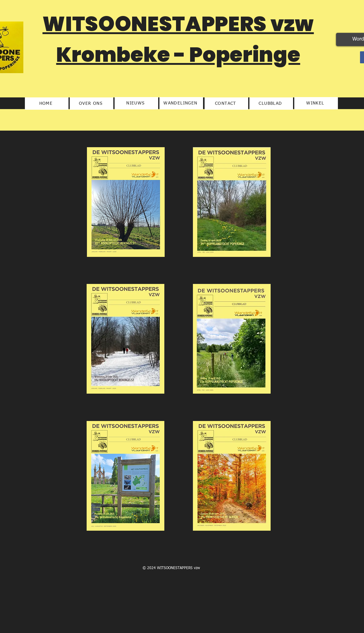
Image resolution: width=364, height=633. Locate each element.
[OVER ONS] (92, 104)
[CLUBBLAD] (271, 104)
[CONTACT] (226, 104)
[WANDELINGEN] (181, 103)
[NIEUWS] (136, 103)
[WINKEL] (316, 103)
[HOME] (47, 104)
